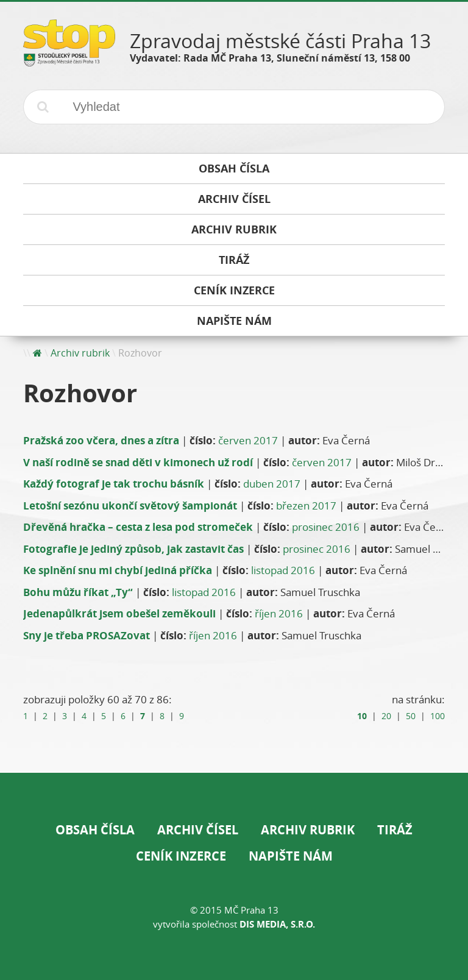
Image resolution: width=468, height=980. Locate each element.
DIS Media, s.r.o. (277, 924)
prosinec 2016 (326, 527)
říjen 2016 (279, 613)
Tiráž (395, 830)
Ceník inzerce (181, 856)
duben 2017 (272, 484)
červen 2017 (248, 440)
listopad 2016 (283, 570)
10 (362, 716)
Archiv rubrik (80, 353)
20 (386, 716)
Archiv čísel (198, 830)
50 (411, 716)
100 (438, 716)
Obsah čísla (95, 830)
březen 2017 (306, 506)
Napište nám (291, 856)
